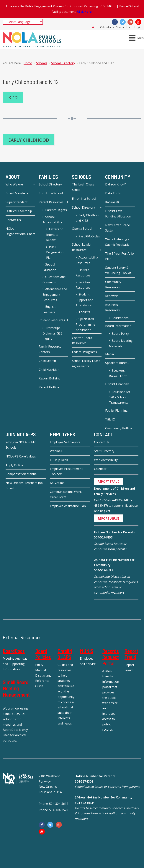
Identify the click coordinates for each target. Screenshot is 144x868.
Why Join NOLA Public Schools (21, 445)
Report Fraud (131, 654)
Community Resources (113, 284)
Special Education (49, 267)
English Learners (49, 309)
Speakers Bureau (117, 363)
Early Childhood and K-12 (88, 218)
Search (93, 27)
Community (118, 177)
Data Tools (113, 193)
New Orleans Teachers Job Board (24, 485)
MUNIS (87, 651)
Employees (63, 435)
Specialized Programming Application (85, 324)
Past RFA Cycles (89, 236)
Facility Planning (116, 411)
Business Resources (112, 307)
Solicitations (120, 318)
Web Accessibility (106, 460)
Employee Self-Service (65, 442)
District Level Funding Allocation (118, 214)
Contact (104, 435)
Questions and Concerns (54, 280)
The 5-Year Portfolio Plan (120, 256)
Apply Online (14, 465)
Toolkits (84, 312)
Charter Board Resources (82, 341)
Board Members (17, 193)
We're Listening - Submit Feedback (117, 242)
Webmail (56, 451)
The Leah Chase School (83, 187)
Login (138, 27)
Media (109, 354)
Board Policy (120, 334)
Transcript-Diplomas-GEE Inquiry (52, 333)
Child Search (47, 361)
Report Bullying (50, 378)
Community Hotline (119, 428)
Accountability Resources (87, 260)
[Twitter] (123, 22)
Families (48, 177)
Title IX (110, 419)
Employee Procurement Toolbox (66, 471)
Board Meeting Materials (121, 343)
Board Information (118, 326)
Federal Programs (84, 352)
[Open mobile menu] (137, 38)
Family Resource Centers (50, 349)
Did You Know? (116, 184)
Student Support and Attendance (84, 300)
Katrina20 (112, 202)
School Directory (50, 184)
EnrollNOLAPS (65, 654)
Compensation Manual (21, 474)
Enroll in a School (51, 193)
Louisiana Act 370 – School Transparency (120, 397)
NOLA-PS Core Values (21, 456)
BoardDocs (14, 651)
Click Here (84, 12)
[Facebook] (115, 22)
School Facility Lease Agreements (86, 363)
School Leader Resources (82, 247)
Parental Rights (56, 210)
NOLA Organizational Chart (20, 231)
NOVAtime (57, 483)
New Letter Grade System (118, 228)
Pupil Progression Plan (55, 252)
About (13, 177)
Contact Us (123, 27)
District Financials (117, 384)
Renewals (112, 296)
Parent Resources (51, 202)
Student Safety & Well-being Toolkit (118, 270)
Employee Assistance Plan (68, 506)
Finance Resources (83, 273)
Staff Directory (104, 451)
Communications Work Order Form (66, 494)
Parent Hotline (49, 387)
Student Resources (52, 320)
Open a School (82, 229)
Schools (81, 177)
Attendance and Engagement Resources (55, 294)
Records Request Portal (111, 657)
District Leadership (19, 211)
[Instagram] (130, 22)
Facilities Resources (83, 285)
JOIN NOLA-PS (21, 435)
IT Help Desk (59, 460)
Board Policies (43, 654)
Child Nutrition (49, 370)
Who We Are (14, 184)
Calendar (106, 27)
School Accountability (52, 220)
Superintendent (17, 202)
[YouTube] (138, 22)
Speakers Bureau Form (118, 373)
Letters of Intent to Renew (54, 235)
